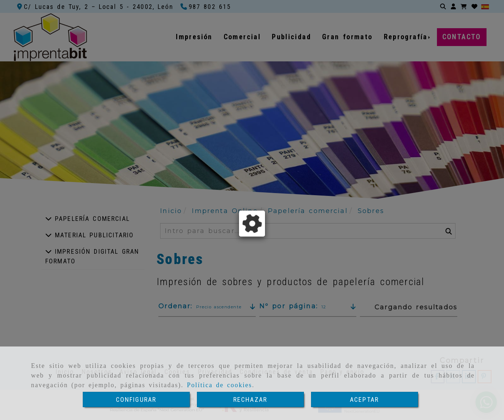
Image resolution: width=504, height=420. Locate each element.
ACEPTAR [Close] (364, 399)
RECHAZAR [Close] (250, 399)
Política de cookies (220, 385)
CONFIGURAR (136, 399)
